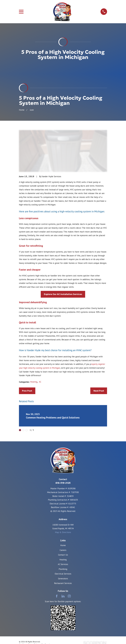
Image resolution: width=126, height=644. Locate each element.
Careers (63, 550)
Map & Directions (63, 532)
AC (40, 382)
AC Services (63, 564)
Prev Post (27, 391)
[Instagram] (69, 596)
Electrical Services (63, 574)
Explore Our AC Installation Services (63, 294)
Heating (34, 382)
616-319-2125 (63, 483)
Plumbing (63, 569)
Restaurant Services (63, 583)
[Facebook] (57, 596)
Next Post (99, 391)
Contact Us (63, 555)
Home (63, 545)
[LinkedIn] (63, 596)
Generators (63, 579)
